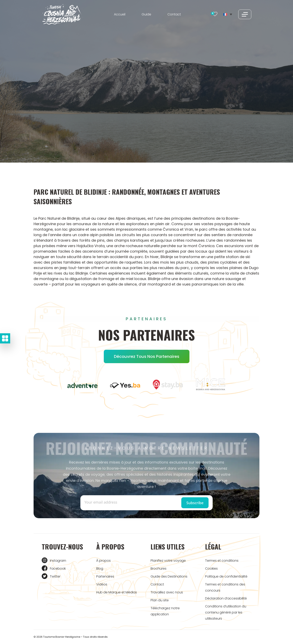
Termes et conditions (222, 561)
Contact (174, 14)
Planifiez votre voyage (168, 561)
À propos (103, 561)
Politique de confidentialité (226, 576)
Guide (146, 14)
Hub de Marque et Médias (117, 592)
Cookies (211, 569)
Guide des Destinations (169, 576)
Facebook (58, 569)
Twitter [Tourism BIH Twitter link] (55, 576)
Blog (100, 569)
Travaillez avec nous (167, 592)
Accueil (120, 14)
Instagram (58, 561)
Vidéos (102, 584)
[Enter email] (115, 502)
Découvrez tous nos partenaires (147, 356)
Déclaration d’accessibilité (226, 598)
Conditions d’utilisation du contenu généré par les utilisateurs (226, 612)
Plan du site (160, 600)
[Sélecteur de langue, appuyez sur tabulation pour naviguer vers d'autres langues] (228, 14)
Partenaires (105, 576)
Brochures (159, 569)
